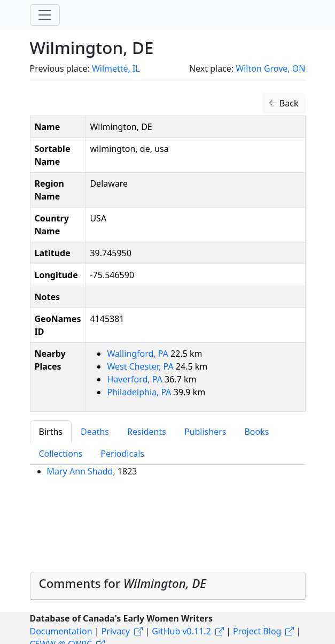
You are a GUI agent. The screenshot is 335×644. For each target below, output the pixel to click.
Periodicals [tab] (122, 454)
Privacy (116, 631)
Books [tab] (256, 432)
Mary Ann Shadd (80, 471)
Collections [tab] (61, 454)
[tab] (168, 586)
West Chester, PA (141, 366)
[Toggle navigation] (45, 15)
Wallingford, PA (139, 354)
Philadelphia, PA (140, 392)
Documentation (61, 631)
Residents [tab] (147, 432)
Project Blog (257, 631)
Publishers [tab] (205, 432)
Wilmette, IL (116, 68)
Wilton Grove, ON (270, 68)
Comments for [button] (123, 583)
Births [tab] (51, 432)
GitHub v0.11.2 (181, 631)
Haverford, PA (136, 379)
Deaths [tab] (95, 432)
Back (284, 103)
